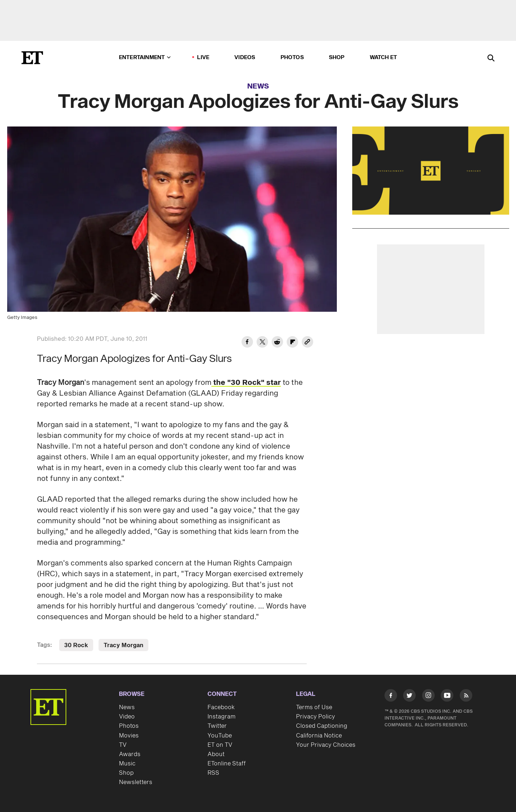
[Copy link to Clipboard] (307, 343)
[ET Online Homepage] (32, 58)
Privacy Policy (316, 717)
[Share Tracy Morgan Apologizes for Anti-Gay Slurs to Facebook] (247, 343)
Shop (337, 58)
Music (127, 764)
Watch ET (384, 58)
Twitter (217, 726)
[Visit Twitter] (409, 697)
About (216, 754)
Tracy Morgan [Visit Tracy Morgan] (123, 645)
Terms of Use (314, 707)
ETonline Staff (227, 764)
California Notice (319, 736)
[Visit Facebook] (391, 697)
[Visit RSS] (466, 697)
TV (123, 745)
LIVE (203, 58)
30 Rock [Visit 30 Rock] (76, 645)
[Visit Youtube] (447, 697)
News (258, 86)
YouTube (220, 736)
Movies (129, 736)
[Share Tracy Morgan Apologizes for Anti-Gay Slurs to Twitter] (262, 343)
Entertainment (145, 58)
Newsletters (136, 782)
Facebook (221, 707)
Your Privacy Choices (326, 745)
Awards (130, 754)
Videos (245, 58)
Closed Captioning (322, 726)
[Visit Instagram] (428, 697)
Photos (292, 58)
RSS (213, 773)
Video (127, 717)
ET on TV (220, 745)
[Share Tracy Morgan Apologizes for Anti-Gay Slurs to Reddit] (277, 343)
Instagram (221, 717)
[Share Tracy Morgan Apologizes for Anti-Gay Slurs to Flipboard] (292, 343)
